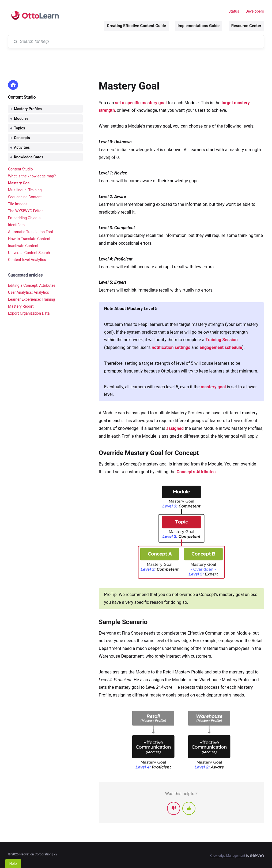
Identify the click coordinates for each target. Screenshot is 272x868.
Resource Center (246, 26)
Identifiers (16, 225)
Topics (18, 128)
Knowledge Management (227, 856)
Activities (20, 147)
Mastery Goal (19, 183)
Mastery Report (21, 306)
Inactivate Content (23, 246)
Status (234, 11)
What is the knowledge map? (32, 176)
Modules (19, 118)
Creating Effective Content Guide (136, 26)
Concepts (20, 138)
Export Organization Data (29, 313)
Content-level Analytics (27, 260)
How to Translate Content (29, 239)
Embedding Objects (24, 218)
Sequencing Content (25, 197)
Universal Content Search (29, 253)
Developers (255, 11)
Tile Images (18, 204)
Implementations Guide (199, 26)
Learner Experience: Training (32, 299)
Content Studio (22, 97)
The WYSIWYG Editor (25, 211)
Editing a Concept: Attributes (32, 285)
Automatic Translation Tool (30, 232)
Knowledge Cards (27, 157)
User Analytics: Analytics (29, 292)
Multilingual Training (25, 190)
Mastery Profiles (26, 109)
